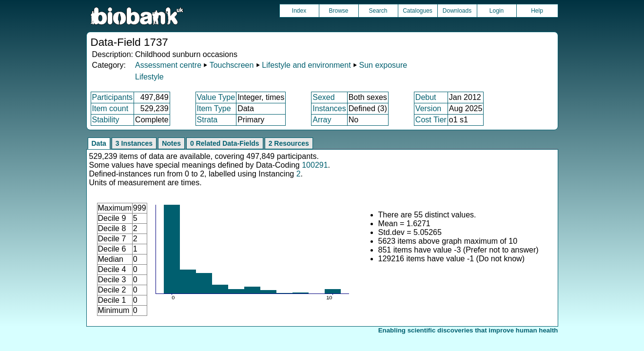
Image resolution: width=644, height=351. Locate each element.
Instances (329, 108)
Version (428, 108)
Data (99, 143)
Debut (426, 97)
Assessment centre (168, 65)
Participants (113, 97)
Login (497, 11)
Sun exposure (383, 65)
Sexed (323, 97)
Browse (338, 11)
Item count (110, 108)
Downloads (457, 11)
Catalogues (418, 11)
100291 (315, 165)
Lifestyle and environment (306, 65)
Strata (207, 120)
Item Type (214, 108)
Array (322, 120)
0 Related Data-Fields (225, 143)
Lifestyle (149, 77)
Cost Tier (431, 120)
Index (299, 11)
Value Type (216, 97)
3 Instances (134, 143)
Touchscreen (232, 65)
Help (537, 11)
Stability (106, 120)
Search (378, 11)
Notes (171, 143)
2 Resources (289, 143)
